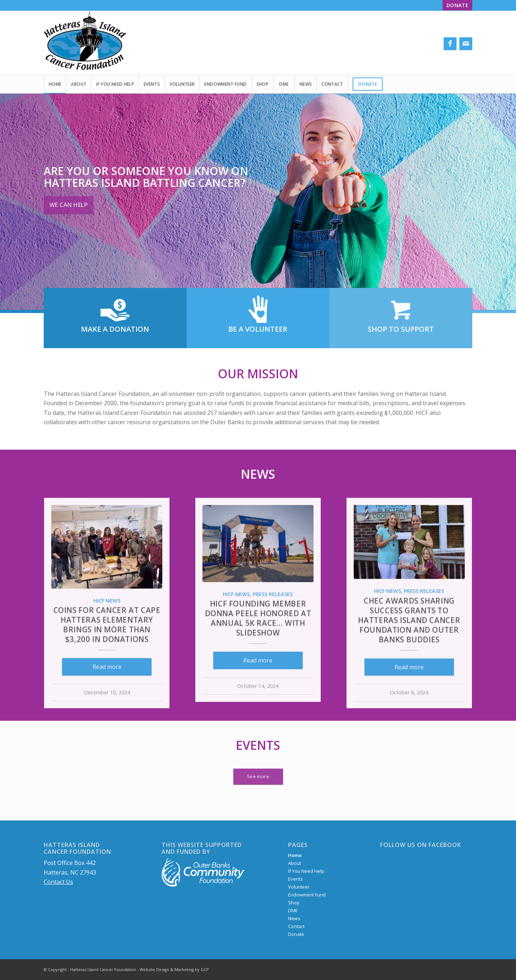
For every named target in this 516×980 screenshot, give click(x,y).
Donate (296, 934)
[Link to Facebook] (450, 44)
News (258, 474)
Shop (294, 903)
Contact (296, 926)
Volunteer (299, 887)
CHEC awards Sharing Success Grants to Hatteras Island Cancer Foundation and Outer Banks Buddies (409, 653)
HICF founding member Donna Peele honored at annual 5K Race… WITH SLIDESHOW (258, 651)
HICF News (107, 634)
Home (295, 855)
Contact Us (58, 882)
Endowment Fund (307, 895)
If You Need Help (306, 871)
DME (293, 910)
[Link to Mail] (466, 44)
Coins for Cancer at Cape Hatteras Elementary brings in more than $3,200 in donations (107, 658)
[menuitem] (456, 6)
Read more (107, 700)
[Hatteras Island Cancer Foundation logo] (85, 43)
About (295, 863)
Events (258, 745)
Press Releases (273, 627)
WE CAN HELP (69, 203)
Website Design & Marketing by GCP (174, 969)
